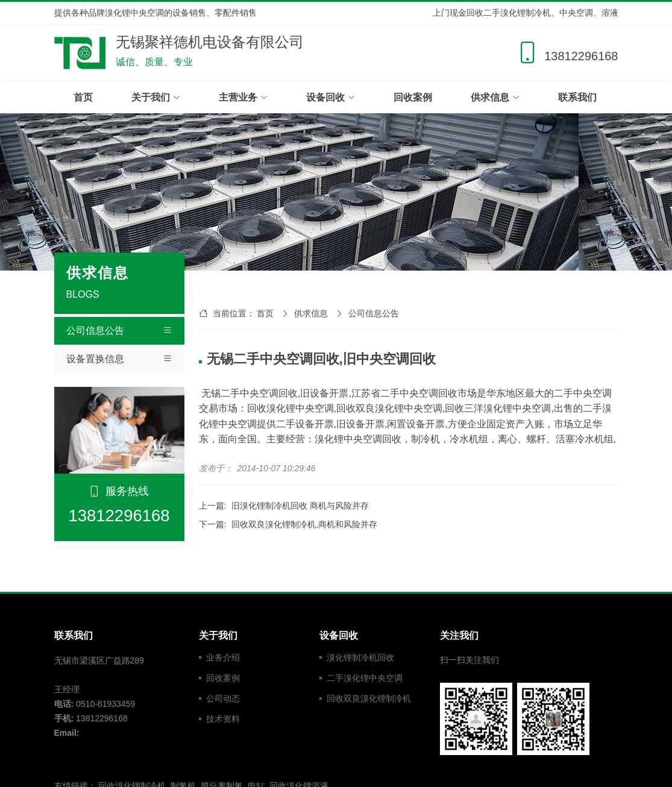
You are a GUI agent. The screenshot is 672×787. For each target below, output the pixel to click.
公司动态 (223, 698)
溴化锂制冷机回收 (360, 657)
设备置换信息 (119, 359)
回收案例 (413, 97)
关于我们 (156, 97)
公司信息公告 (119, 331)
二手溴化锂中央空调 (365, 678)
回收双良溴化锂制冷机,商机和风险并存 (304, 524)
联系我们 (577, 97)
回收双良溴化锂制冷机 (369, 698)
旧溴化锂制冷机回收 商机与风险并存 (300, 506)
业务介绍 (223, 657)
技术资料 (223, 719)
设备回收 (331, 97)
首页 (83, 97)
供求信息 (495, 97)
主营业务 (243, 97)
